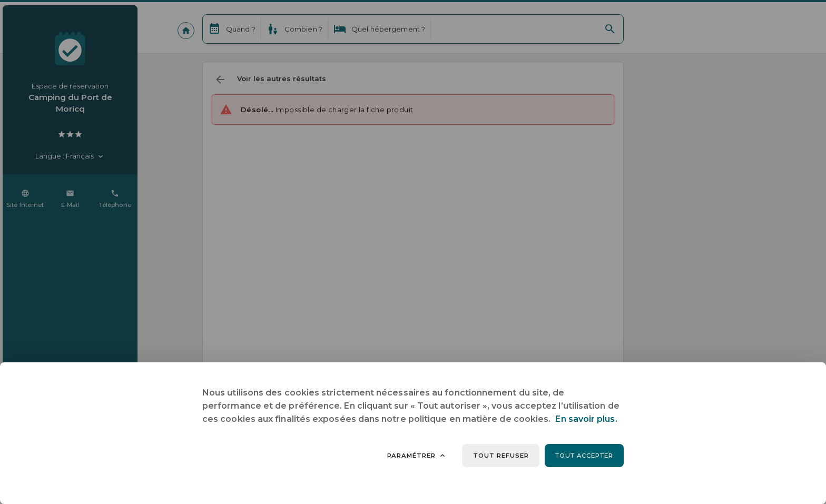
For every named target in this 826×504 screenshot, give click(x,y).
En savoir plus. (586, 419)
